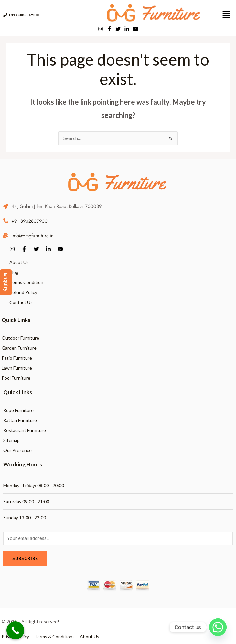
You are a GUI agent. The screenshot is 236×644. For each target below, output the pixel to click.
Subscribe (25, 558)
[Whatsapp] (218, 627)
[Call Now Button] (15, 630)
